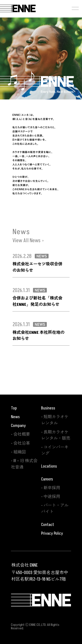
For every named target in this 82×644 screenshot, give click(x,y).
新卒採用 (52, 488)
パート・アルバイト (55, 509)
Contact (48, 525)
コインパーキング (55, 450)
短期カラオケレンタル (55, 420)
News (15, 417)
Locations (49, 466)
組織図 (20, 452)
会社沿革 (22, 443)
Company (18, 426)
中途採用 (52, 497)
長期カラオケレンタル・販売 (56, 435)
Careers (47, 479)
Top (14, 408)
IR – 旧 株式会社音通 (24, 464)
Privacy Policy (52, 533)
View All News (26, 241)
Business (48, 408)
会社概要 (22, 434)
